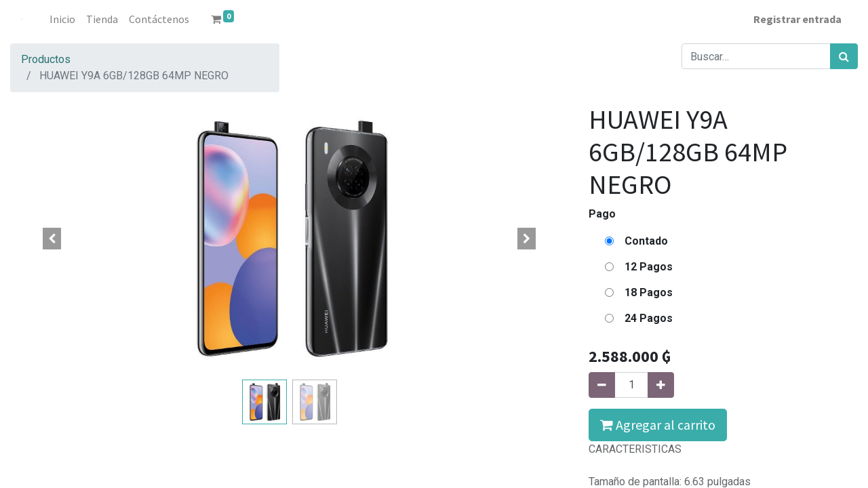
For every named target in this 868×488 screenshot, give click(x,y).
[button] (52, 239)
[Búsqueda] (844, 56)
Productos (46, 59)
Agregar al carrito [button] (658, 425)
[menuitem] (62, 19)
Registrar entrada (797, 19)
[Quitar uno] (602, 385)
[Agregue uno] (661, 385)
